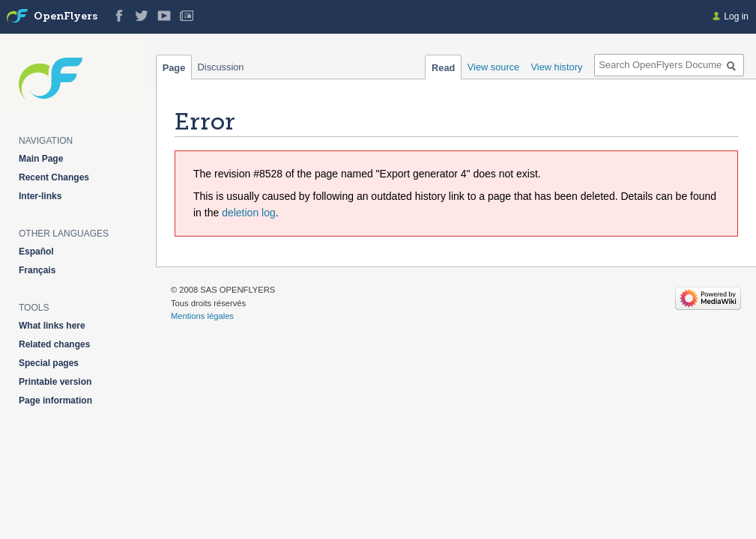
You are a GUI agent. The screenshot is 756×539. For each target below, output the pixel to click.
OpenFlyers (66, 17)
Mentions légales (202, 316)
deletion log (249, 213)
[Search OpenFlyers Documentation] (669, 65)
